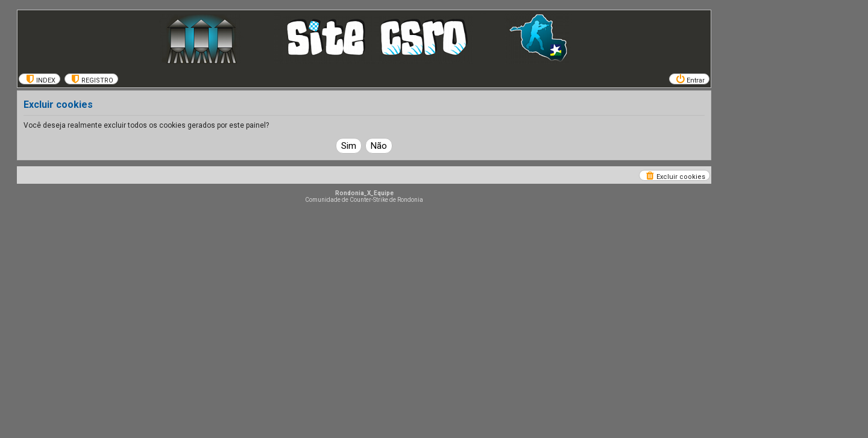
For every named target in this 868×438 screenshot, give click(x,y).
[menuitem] (39, 79)
